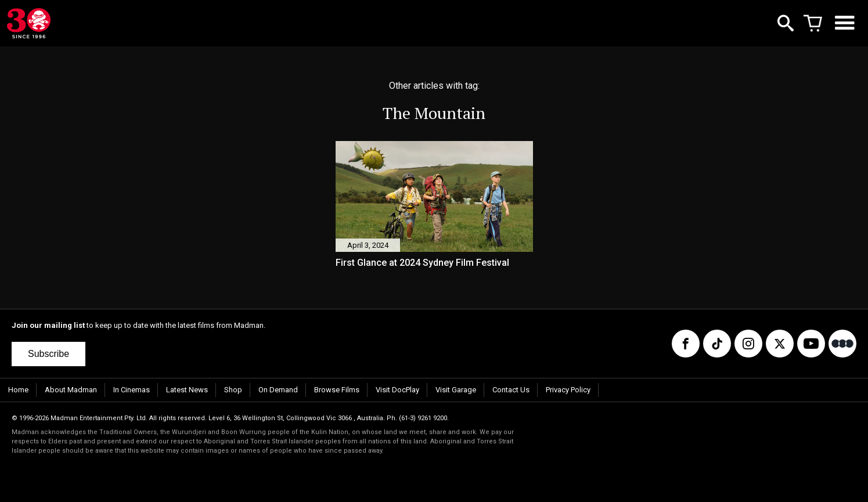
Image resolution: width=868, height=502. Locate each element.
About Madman (71, 390)
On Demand (278, 390)
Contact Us (511, 390)
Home (18, 390)
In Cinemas (132, 390)
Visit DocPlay (397, 390)
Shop (233, 390)
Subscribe (48, 354)
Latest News (187, 390)
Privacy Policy (568, 390)
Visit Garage (456, 390)
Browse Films (337, 390)
